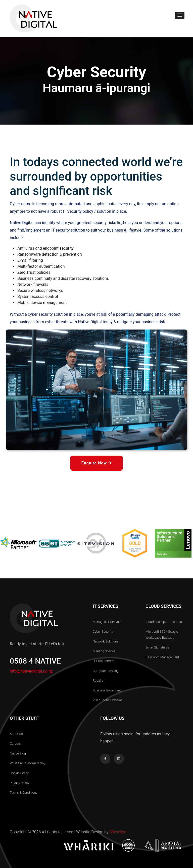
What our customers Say (28, 763)
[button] (180, 15)
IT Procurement (104, 661)
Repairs (98, 681)
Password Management (162, 657)
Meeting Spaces (104, 651)
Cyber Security (103, 632)
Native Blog (18, 753)
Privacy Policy (19, 783)
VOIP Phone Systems (108, 700)
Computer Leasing (106, 671)
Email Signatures (157, 647)
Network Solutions (106, 641)
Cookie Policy (19, 773)
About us (16, 734)
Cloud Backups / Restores (164, 622)
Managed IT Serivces (107, 622)
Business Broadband (107, 690)
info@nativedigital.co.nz (31, 671)
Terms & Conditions (24, 793)
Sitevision (118, 832)
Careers (15, 744)
